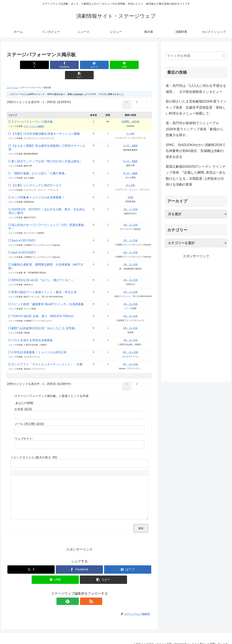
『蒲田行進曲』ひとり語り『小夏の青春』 (39, 163)
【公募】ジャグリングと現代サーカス (36, 175)
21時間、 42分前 (97, 84)
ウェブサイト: (24, 429)
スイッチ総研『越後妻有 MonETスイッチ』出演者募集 (48, 294)
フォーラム (12, 77)
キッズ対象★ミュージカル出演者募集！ (38, 187)
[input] (196, 56)
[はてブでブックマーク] (79, 65)
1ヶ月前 (130, 123)
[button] (128, 65)
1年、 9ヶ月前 (130, 306)
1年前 (130, 187)
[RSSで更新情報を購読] (84, 591)
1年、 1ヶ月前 (130, 199)
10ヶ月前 (130, 175)
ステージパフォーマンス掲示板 (32, 111)
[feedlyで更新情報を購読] (75, 591)
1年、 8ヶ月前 (130, 294)
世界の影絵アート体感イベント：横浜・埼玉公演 (44, 282)
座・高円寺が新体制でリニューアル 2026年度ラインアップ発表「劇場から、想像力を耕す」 (196, 129)
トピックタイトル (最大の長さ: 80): (34, 447)
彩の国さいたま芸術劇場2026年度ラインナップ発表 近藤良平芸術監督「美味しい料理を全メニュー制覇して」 (196, 107)
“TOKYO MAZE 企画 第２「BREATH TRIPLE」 (44, 306)
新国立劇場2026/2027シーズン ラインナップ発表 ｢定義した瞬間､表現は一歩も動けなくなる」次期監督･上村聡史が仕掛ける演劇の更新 (196, 176)
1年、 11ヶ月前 (130, 342)
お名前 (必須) (23, 399)
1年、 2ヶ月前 (130, 215)
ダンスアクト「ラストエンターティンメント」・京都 (47, 354)
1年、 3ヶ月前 (130, 270)
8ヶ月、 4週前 (130, 151)
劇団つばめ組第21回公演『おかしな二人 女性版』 (44, 318)
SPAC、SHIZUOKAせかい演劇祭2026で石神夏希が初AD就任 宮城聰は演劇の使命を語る (196, 151)
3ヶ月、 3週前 (130, 135)
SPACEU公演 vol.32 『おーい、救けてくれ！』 (43, 270)
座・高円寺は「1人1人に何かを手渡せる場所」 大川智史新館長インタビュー (196, 89)
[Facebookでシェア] (55, 65)
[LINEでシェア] (104, 65)
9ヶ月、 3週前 (130, 163)
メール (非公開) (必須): (30, 414)
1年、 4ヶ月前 (130, 282)
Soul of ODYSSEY (24, 230)
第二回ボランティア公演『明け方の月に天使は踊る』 (47, 151)
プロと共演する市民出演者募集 (32, 330)
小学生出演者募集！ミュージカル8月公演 (39, 342)
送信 (141, 518)
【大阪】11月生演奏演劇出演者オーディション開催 (46, 124)
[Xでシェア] (31, 65)
